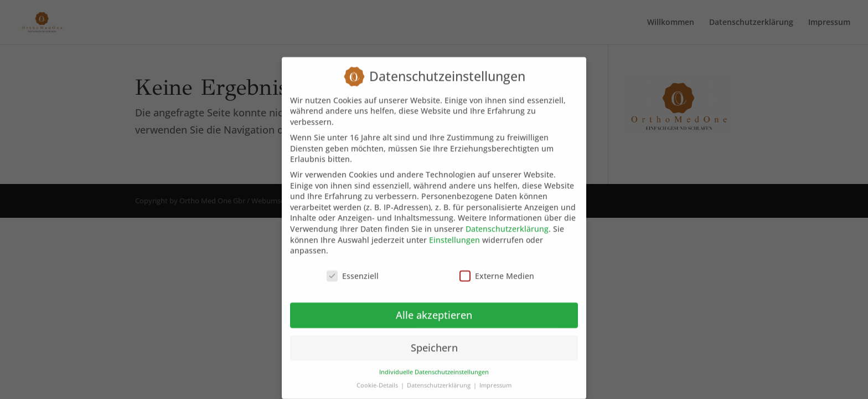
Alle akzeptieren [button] (434, 306)
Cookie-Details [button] (378, 377)
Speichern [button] (434, 339)
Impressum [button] (495, 377)
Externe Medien (497, 267)
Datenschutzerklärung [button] (440, 377)
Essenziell (353, 267)
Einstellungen (454, 231)
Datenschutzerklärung (507, 220)
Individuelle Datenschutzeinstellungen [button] (434, 364)
